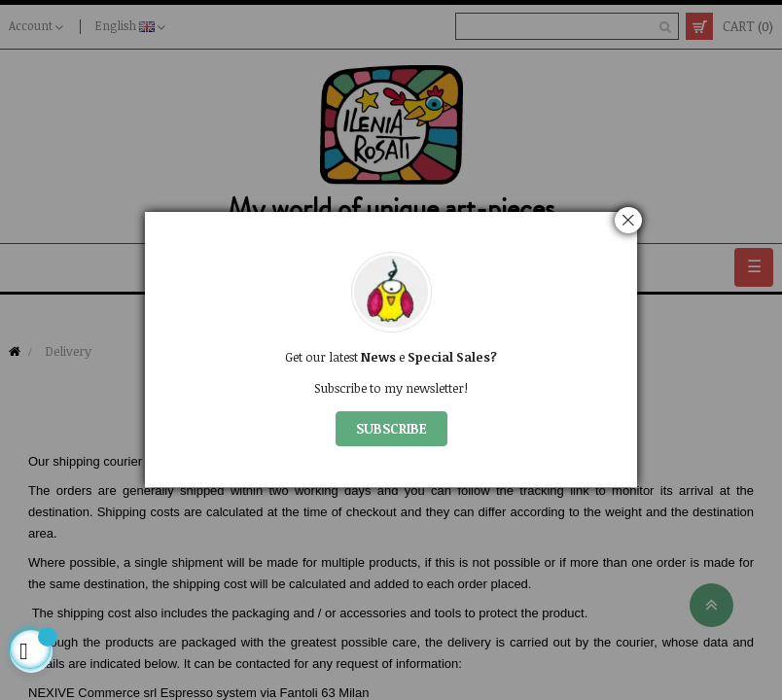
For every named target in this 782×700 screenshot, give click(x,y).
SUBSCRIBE (391, 428)
